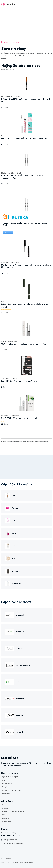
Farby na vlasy (7, 784)
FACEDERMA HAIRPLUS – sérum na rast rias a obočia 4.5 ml (26, 100)
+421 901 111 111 (11, 835)
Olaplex (4, 341)
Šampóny (5, 787)
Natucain (4, 302)
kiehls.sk (19, 715)
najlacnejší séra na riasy (42, 442)
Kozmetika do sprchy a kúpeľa (12, 790)
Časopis (21, 863)
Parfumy (15, 508)
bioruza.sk (20, 615)
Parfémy (15, 546)
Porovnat (8, 233)
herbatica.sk (21, 682)
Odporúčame (28, 863)
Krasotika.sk (5, 42)
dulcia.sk (19, 648)
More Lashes (6, 262)
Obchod (4, 863)
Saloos (4, 379)
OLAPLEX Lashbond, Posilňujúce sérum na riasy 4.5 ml (25, 344)
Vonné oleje (6, 794)
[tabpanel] (26, 246)
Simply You (5, 416)
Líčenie (15, 495)
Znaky (9, 863)
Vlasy (14, 533)
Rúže (4, 815)
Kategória (15, 863)
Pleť (14, 521)
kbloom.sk (20, 699)
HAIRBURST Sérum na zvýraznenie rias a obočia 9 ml (24, 138)
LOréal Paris (6, 173)
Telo (14, 559)
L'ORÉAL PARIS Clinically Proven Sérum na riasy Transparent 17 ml (22, 177)
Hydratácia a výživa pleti (10, 777)
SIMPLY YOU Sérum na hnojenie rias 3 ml (19, 418)
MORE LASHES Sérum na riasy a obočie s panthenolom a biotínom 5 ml (26, 266)
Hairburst (4, 136)
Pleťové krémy (7, 822)
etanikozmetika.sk (23, 665)
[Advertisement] (26, 23)
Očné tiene (6, 818)
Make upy (5, 808)
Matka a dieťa (17, 584)
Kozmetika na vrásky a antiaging (13, 812)
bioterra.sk (20, 632)
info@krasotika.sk (10, 840)
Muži (4, 780)
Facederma (5, 96)
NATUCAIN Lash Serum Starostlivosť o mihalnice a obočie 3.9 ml (26, 306)
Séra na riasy (16, 42)
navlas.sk (20, 732)
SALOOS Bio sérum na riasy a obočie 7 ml (20, 381)
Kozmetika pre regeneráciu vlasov (14, 805)
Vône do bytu (17, 571)
